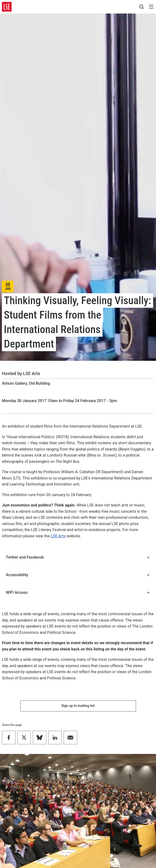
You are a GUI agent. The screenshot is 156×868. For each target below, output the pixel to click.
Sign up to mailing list (78, 706)
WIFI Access (78, 592)
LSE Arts (58, 536)
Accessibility (78, 575)
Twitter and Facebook (78, 557)
